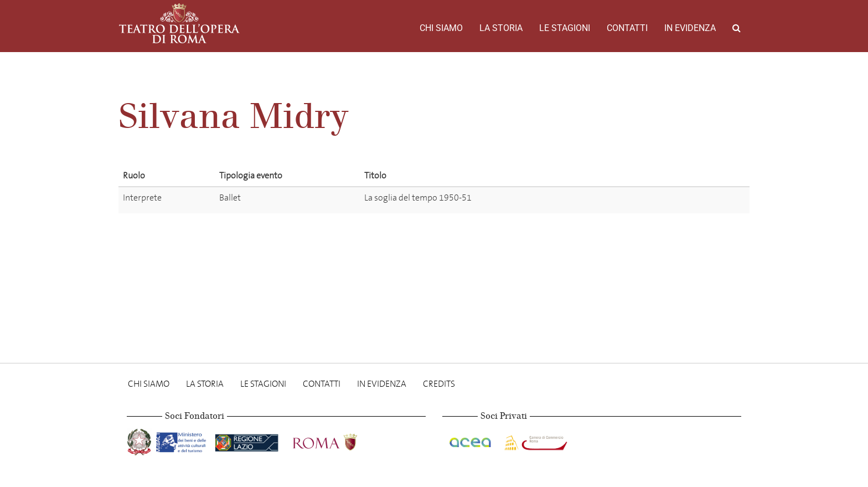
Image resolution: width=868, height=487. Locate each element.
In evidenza (690, 28)
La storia (501, 28)
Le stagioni (565, 28)
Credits (439, 384)
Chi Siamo (441, 28)
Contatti (627, 28)
